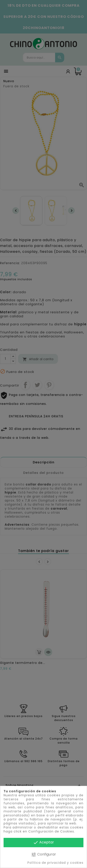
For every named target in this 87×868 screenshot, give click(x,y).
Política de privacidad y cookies (55, 863)
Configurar (43, 854)
